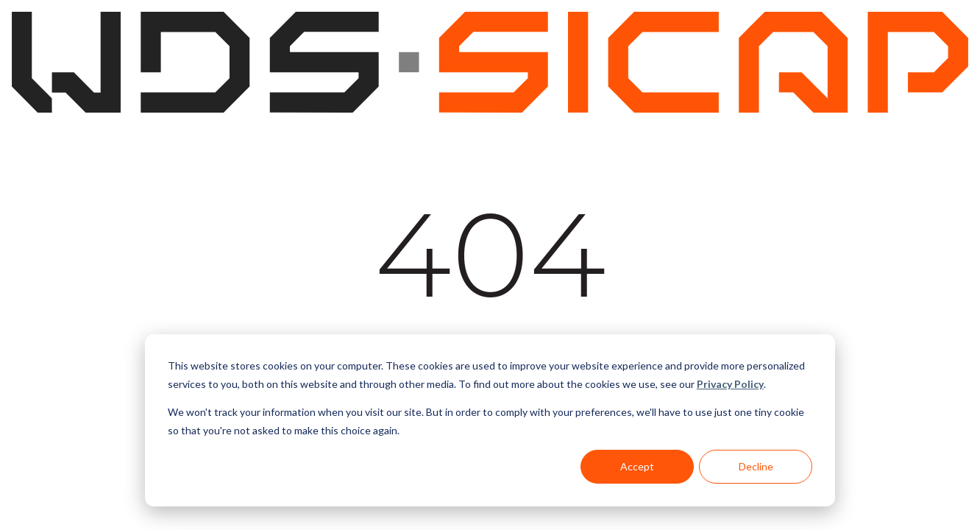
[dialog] (490, 420)
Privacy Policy (730, 384)
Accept (637, 466)
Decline (756, 466)
